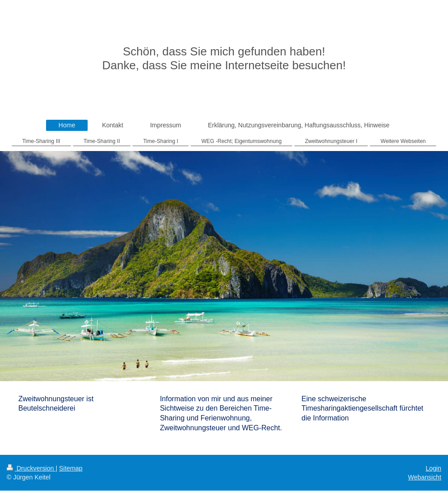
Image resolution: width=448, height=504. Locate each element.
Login (433, 468)
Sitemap (71, 468)
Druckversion (31, 468)
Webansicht (425, 477)
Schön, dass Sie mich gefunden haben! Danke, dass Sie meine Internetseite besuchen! (224, 58)
